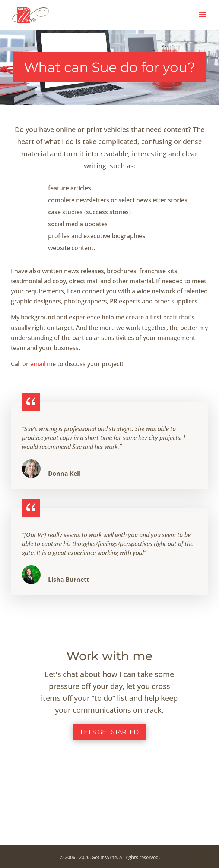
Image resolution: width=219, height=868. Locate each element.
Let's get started (110, 732)
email (39, 364)
